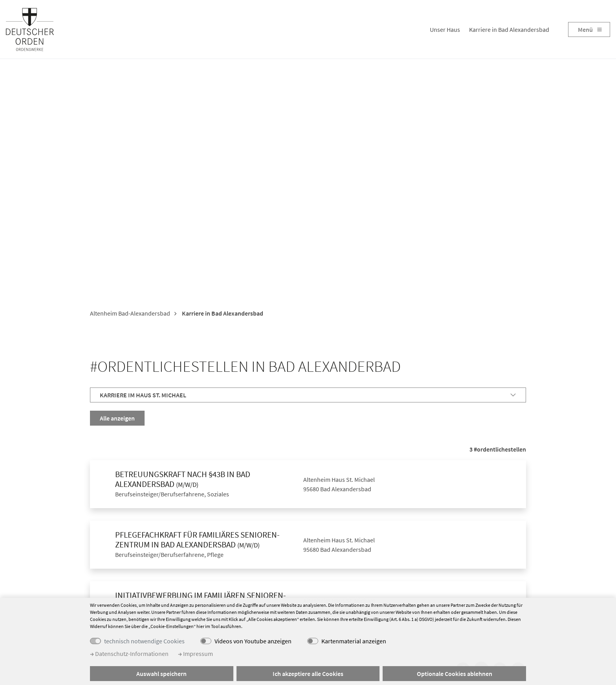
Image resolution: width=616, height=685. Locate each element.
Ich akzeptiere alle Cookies (308, 674)
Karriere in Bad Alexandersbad (509, 29)
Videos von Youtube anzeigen (253, 641)
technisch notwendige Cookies (144, 641)
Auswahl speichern (161, 674)
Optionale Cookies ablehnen (455, 674)
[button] (308, 395)
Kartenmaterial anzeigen (354, 641)
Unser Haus (445, 29)
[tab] (308, 395)
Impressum (195, 654)
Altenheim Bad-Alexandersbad (130, 314)
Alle (117, 418)
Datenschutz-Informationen (129, 654)
